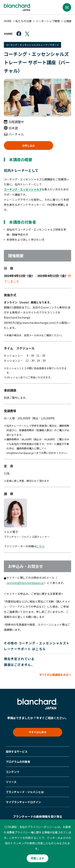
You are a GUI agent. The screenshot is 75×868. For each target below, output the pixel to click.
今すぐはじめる (38, 732)
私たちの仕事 (24, 21)
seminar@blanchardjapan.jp (25, 583)
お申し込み (29, 146)
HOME (8, 21)
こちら (40, 546)
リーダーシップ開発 (48, 21)
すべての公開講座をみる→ (55, 675)
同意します (37, 858)
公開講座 (69, 21)
